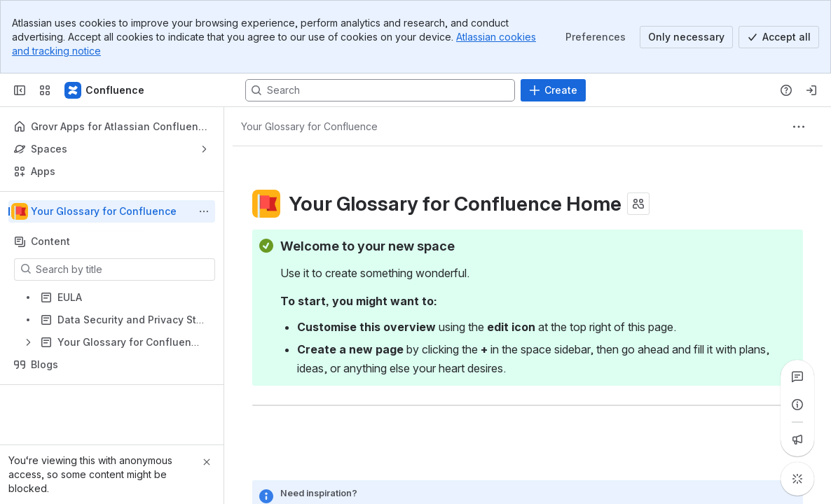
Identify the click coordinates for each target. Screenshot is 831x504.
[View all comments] (797, 377)
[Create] (553, 90)
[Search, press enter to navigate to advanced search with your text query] (380, 90)
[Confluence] (105, 90)
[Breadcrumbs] (309, 127)
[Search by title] (123, 269)
